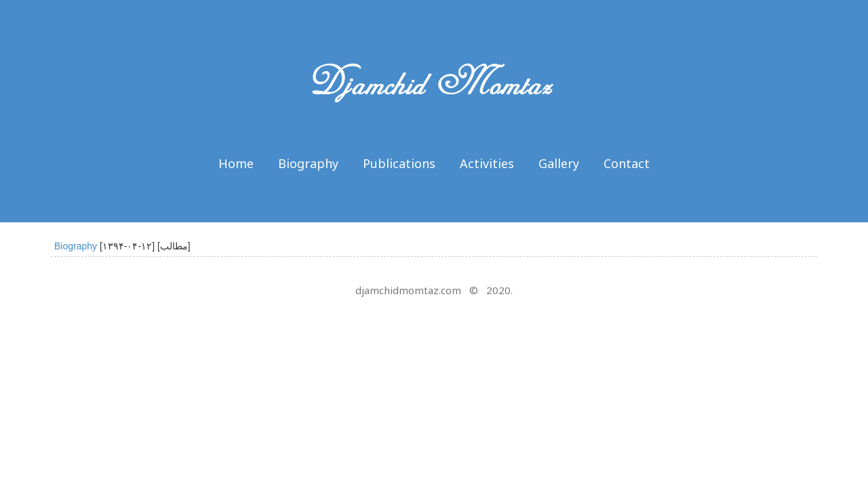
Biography (308, 163)
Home (236, 163)
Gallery (559, 163)
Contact (627, 163)
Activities (487, 163)
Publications (399, 163)
